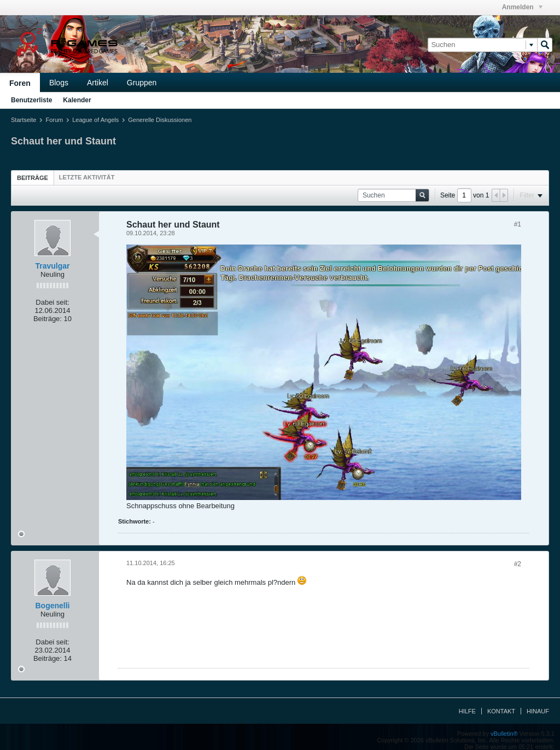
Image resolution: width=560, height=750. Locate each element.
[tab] (33, 178)
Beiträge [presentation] (33, 178)
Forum (54, 120)
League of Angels (95, 120)
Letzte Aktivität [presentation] (87, 177)
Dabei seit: (52, 302)
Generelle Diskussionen (160, 120)
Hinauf (538, 711)
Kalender (77, 100)
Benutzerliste (31, 100)
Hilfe (467, 711)
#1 (518, 224)
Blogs (59, 83)
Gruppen (142, 83)
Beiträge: (48, 319)
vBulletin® (504, 734)
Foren (20, 83)
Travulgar (52, 266)
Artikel (98, 83)
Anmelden (522, 7)
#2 (518, 564)
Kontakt (501, 711)
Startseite (24, 120)
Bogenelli (52, 606)
